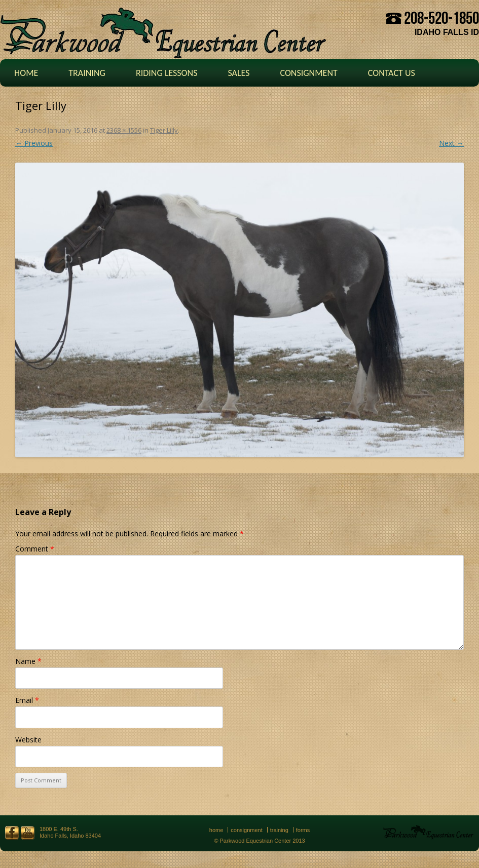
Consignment (308, 73)
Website (28, 740)
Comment (35, 549)
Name (28, 661)
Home (26, 73)
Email (27, 700)
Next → (451, 143)
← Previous (34, 143)
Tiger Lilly (164, 130)
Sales (238, 73)
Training (87, 73)
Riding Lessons (167, 73)
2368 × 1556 (124, 130)
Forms (303, 830)
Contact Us (392, 73)
